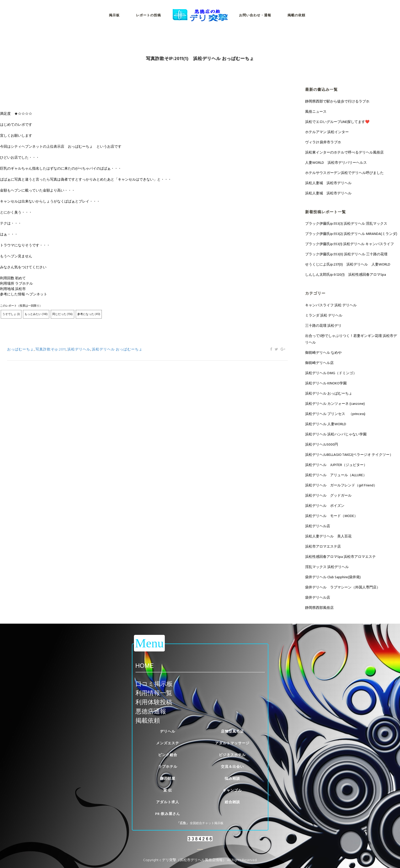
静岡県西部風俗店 (319, 608)
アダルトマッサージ (232, 743)
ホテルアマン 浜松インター (327, 132)
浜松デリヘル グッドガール (328, 495)
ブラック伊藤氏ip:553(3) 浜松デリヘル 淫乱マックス (346, 224)
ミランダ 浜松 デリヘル (324, 315)
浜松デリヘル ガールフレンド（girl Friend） (341, 485)
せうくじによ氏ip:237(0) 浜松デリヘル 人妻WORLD (348, 264)
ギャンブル (232, 790)
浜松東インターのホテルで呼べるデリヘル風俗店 (344, 152)
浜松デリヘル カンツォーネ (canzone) (335, 404)
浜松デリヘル (79, 349)
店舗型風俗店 (232, 731)
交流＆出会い (232, 767)
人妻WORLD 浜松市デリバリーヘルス (336, 163)
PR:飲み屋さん (168, 814)
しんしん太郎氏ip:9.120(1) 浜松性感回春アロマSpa (346, 275)
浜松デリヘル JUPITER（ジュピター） (336, 465)
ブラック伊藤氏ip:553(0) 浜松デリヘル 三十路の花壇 (346, 254)
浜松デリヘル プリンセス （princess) (335, 414)
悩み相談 (232, 779)
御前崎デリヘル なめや (323, 353)
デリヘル (168, 731)
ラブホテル (168, 767)
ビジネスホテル (232, 755)
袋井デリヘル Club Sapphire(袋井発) (333, 577)
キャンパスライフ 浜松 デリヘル (331, 305)
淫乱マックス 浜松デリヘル (327, 567)
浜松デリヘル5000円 (322, 444)
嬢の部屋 (168, 779)
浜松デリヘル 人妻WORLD (326, 424)
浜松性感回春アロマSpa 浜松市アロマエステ (340, 557)
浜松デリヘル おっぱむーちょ (117, 349)
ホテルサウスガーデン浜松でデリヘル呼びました (344, 173)
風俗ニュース (316, 112)
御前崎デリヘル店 (319, 363)
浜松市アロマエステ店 (323, 546)
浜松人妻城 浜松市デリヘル (328, 183)
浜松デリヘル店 (318, 526)
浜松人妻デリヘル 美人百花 (328, 536)
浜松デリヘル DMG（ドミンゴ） (331, 373)
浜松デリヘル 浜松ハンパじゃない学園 (336, 434)
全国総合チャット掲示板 (207, 823)
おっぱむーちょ (21, 349)
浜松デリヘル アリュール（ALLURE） (336, 475)
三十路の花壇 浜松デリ (323, 326)
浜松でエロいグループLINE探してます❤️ (337, 122)
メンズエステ (168, 743)
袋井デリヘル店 (318, 597)
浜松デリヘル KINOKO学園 (326, 383)
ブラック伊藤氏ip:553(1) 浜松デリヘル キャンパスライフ (349, 244)
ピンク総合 (168, 755)
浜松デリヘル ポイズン (325, 506)
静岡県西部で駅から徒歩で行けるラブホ (337, 101)
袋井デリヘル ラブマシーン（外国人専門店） (343, 587)
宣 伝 (168, 790)
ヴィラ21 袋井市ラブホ (323, 142)
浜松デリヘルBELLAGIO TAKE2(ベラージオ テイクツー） (349, 455)
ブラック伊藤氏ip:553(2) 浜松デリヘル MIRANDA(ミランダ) (351, 234)
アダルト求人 (168, 802)
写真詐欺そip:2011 (51, 349)
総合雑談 (232, 802)
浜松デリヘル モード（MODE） (331, 516)
